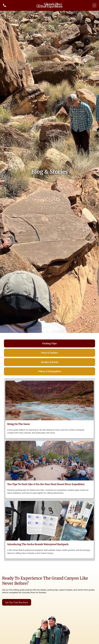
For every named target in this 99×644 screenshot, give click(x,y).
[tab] (49, 344)
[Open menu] (94, 5)
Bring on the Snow (19, 424)
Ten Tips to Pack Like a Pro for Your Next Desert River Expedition (46, 484)
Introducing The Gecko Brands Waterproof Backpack (38, 544)
